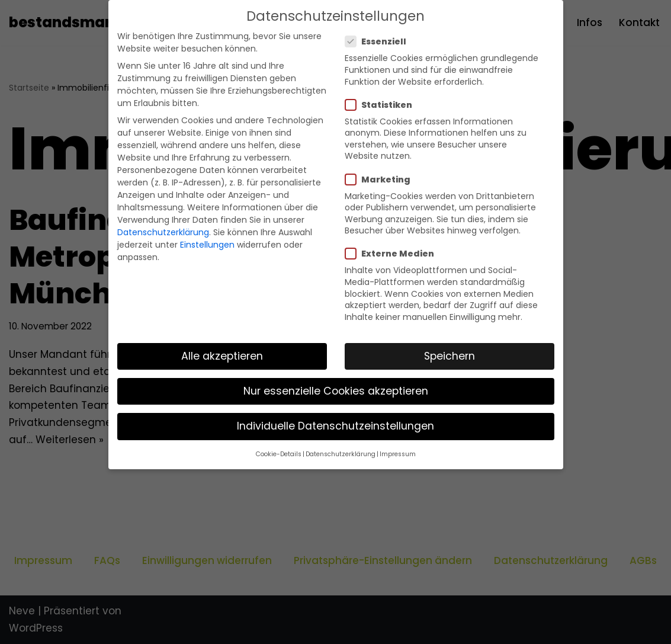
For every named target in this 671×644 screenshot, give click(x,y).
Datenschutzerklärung (163, 232)
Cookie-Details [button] (279, 454)
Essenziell (379, 41)
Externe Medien (393, 254)
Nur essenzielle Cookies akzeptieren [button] (336, 391)
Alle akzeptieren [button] (222, 356)
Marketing (381, 180)
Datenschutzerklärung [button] (341, 454)
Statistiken (382, 105)
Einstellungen (207, 245)
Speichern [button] (450, 356)
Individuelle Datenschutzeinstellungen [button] (335, 426)
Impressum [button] (398, 454)
